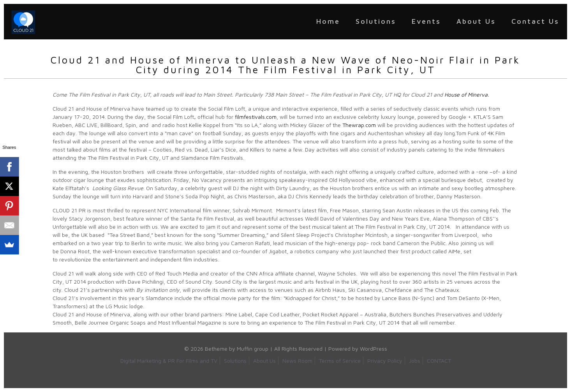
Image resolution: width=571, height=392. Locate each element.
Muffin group (253, 349)
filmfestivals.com (256, 117)
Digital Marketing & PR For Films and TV (169, 361)
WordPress (374, 349)
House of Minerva (466, 94)
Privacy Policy (385, 361)
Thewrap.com (359, 125)
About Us (264, 361)
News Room (297, 361)
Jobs (415, 361)
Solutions (235, 361)
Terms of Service (340, 361)
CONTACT (439, 361)
